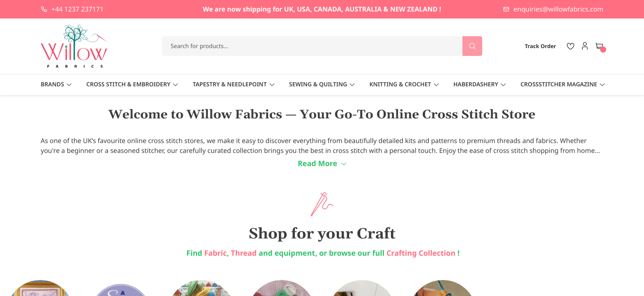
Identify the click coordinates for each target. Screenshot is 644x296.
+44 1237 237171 (77, 9)
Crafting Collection (422, 253)
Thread (244, 253)
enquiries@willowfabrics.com (559, 9)
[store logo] (74, 46)
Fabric (215, 253)
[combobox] (322, 46)
